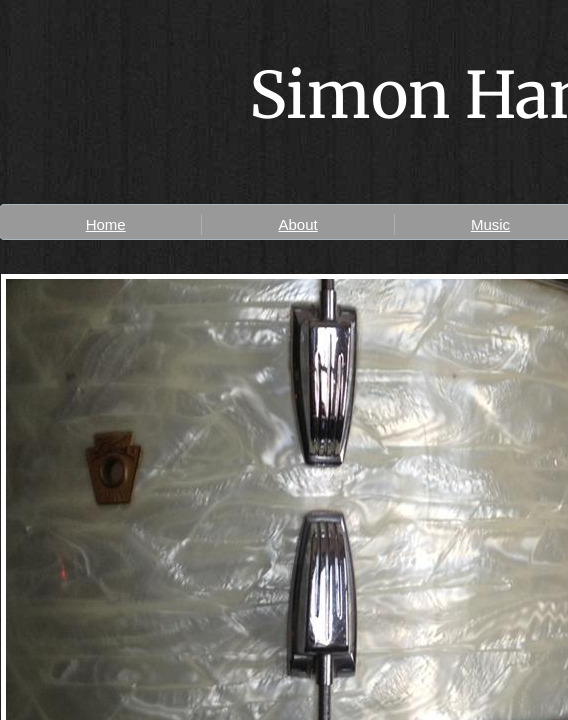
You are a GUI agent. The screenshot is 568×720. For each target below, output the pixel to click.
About (297, 224)
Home (106, 224)
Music (490, 224)
